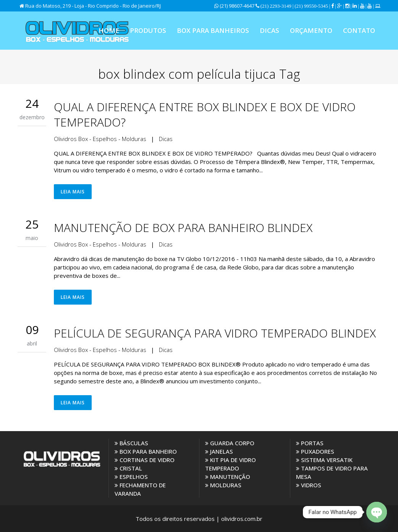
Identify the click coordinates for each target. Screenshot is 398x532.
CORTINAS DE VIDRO (145, 460)
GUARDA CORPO (230, 443)
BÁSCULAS (131, 443)
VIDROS (309, 485)
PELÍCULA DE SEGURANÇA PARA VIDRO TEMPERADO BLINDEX (215, 333)
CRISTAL (128, 468)
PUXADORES (315, 451)
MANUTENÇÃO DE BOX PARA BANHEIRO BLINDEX (183, 228)
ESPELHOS (131, 477)
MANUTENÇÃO (228, 477)
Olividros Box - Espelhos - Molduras (100, 139)
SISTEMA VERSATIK (324, 460)
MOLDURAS (223, 485)
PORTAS (310, 443)
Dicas (166, 139)
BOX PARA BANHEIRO (146, 451)
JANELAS (219, 451)
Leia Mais (73, 192)
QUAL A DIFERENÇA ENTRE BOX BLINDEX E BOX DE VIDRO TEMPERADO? (205, 114)
